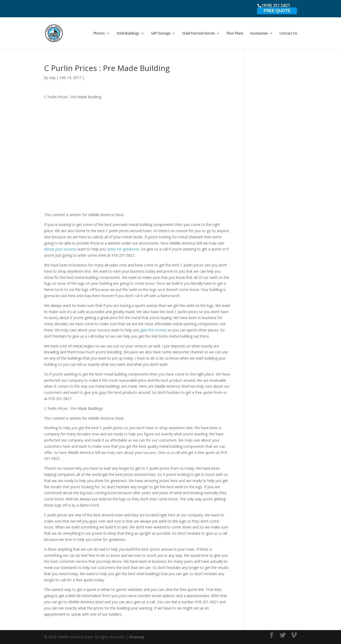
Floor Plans (235, 34)
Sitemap (137, 637)
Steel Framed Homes (198, 34)
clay (52, 78)
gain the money (153, 330)
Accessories (259, 34)
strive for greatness (123, 249)
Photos (99, 34)
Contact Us (288, 34)
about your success (60, 249)
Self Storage (161, 34)
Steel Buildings (128, 34)
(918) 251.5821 (276, 5)
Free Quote (277, 11)
